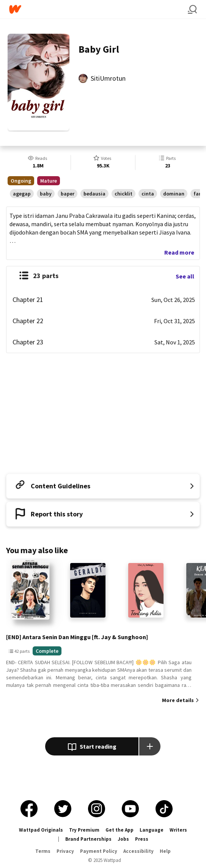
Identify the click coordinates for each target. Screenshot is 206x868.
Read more (179, 252)
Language (152, 830)
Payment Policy (99, 851)
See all (185, 276)
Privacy (65, 851)
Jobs (123, 839)
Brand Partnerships (88, 839)
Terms (43, 851)
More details (178, 700)
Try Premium (84, 830)
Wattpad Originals (41, 830)
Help (165, 851)
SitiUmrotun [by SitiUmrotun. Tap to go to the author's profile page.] (108, 78)
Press (142, 839)
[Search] (192, 9)
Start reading (92, 747)
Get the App (120, 830)
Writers (178, 830)
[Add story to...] (150, 746)
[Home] (98, 9)
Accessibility (138, 851)
